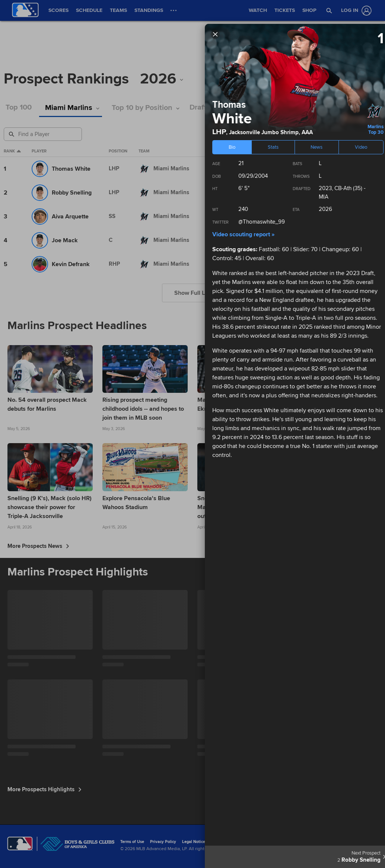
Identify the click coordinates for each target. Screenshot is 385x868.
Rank (12, 151)
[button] (329, 10)
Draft (204, 108)
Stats (287, 108)
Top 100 (19, 108)
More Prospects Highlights (44, 789)
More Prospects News (38, 546)
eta (250, 151)
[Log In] (355, 11)
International (245, 108)
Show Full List (193, 293)
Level (214, 151)
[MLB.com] (20, 844)
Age (274, 151)
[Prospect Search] (44, 134)
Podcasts (322, 108)
